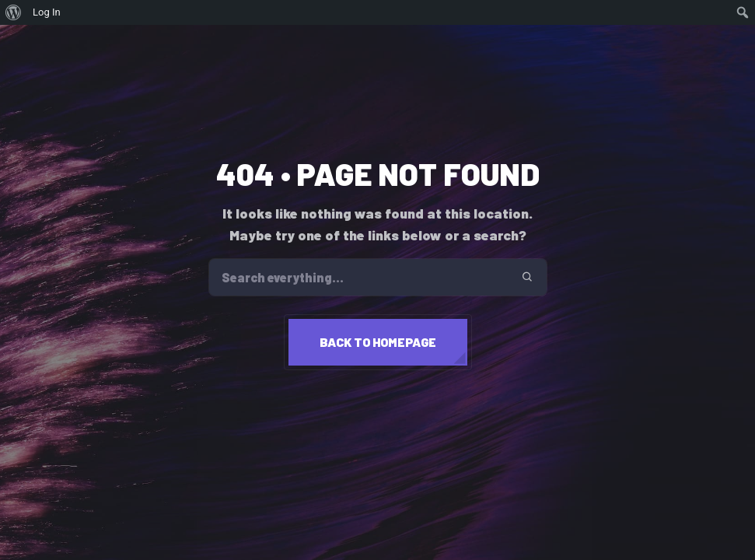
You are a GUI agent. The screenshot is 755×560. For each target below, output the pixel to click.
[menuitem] (14, 12)
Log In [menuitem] (47, 12)
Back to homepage (378, 342)
